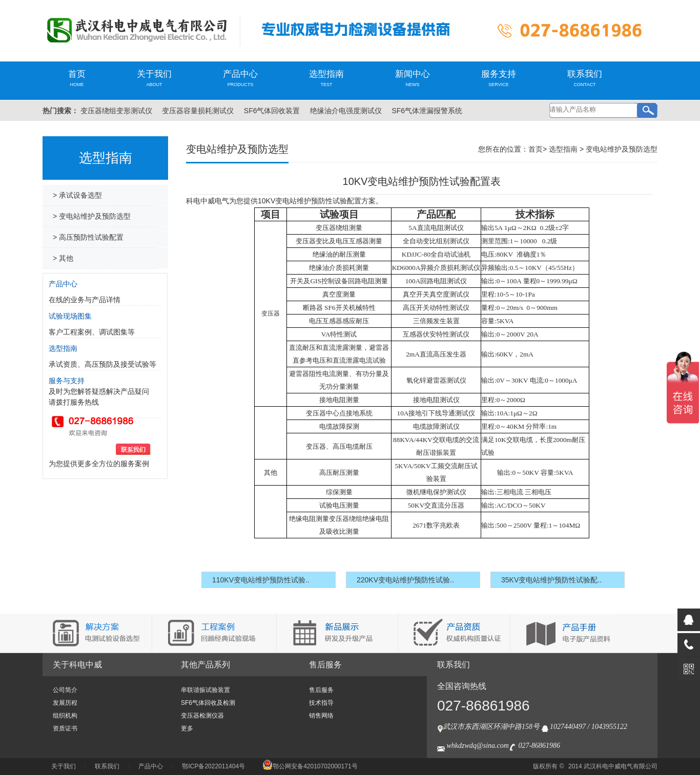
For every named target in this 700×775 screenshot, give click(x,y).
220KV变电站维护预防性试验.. (405, 580)
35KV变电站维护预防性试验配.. (551, 580)
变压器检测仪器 (202, 716)
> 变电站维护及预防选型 (92, 216)
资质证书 (65, 728)
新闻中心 (413, 78)
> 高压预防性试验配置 (88, 237)
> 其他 (63, 258)
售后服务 (325, 665)
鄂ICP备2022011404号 (213, 766)
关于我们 (154, 78)
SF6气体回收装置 (272, 111)
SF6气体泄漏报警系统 (427, 111)
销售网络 (321, 716)
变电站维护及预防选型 (622, 149)
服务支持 (499, 78)
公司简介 (65, 690)
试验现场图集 (70, 316)
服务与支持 (67, 381)
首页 (77, 78)
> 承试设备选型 (77, 195)
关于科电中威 (77, 665)
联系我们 (585, 78)
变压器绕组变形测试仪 (116, 111)
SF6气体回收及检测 (208, 703)
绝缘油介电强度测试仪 (346, 111)
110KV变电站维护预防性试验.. (261, 580)
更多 (187, 728)
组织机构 (65, 716)
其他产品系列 (205, 665)
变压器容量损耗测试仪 (198, 111)
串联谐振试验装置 (205, 690)
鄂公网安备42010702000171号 (310, 766)
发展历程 (65, 703)
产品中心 (240, 78)
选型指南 (326, 78)
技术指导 (321, 703)
